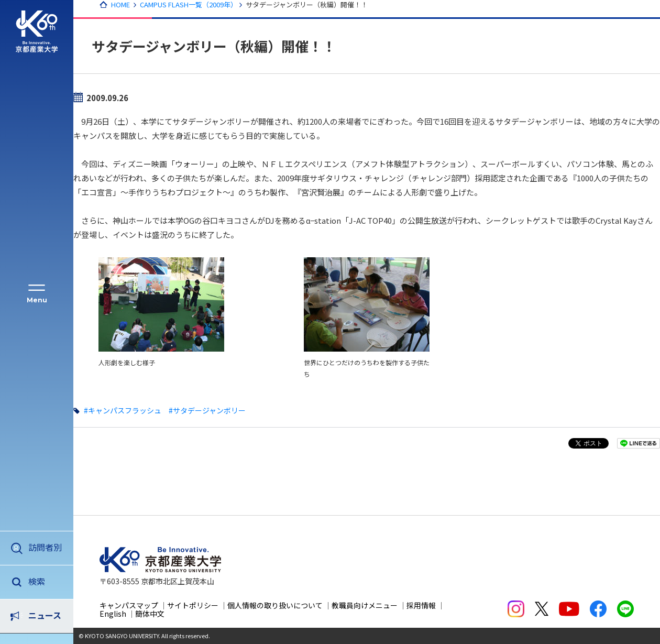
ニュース (45, 581)
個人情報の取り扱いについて (275, 605)
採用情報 (421, 605)
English (113, 614)
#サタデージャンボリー (207, 410)
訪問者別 (45, 547)
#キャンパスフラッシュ (123, 410)
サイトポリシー (193, 605)
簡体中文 (150, 614)
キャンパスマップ (129, 605)
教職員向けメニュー (365, 605)
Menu (37, 300)
